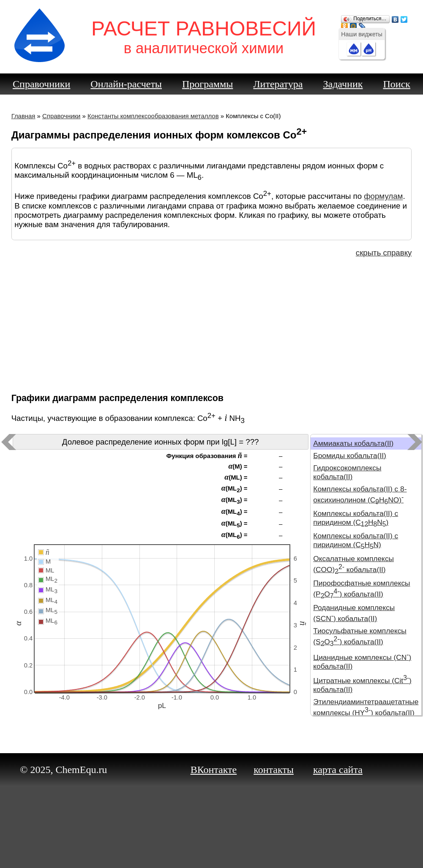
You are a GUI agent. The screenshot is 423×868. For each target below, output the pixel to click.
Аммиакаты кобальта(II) (353, 443)
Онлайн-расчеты (126, 84)
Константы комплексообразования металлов (153, 116)
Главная (23, 116)
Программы (207, 84)
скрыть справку (384, 253)
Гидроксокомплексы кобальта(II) (347, 472)
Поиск (397, 84)
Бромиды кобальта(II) (350, 456)
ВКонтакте (214, 770)
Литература (278, 84)
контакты (274, 770)
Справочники (41, 84)
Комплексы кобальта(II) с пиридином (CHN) (356, 518)
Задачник (343, 84)
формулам (383, 197)
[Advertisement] (212, 324)
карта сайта (338, 770)
